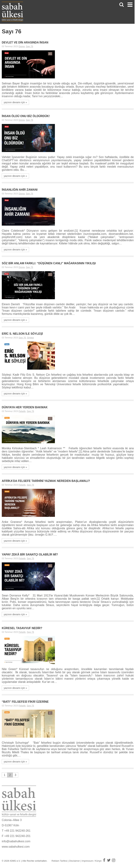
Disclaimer (74, 861)
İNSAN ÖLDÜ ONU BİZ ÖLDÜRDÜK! (26, 116)
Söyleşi (31, 338)
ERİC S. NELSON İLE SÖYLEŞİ (22, 334)
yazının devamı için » (15, 102)
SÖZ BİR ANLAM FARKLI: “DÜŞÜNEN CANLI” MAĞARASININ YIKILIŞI (49, 263)
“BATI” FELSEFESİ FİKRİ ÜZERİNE (25, 702)
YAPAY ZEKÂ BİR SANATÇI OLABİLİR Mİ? (30, 555)
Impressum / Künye (92, 861)
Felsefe (22, 411)
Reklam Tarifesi (59, 861)
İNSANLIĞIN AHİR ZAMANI (20, 190)
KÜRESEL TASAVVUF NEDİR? (22, 628)
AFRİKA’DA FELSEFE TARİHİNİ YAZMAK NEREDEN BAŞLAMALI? (46, 481)
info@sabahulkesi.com (16, 841)
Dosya (22, 46)
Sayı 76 (29, 46)
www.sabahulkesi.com (16, 847)
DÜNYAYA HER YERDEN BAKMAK (25, 407)
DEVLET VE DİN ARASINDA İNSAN (25, 42)
